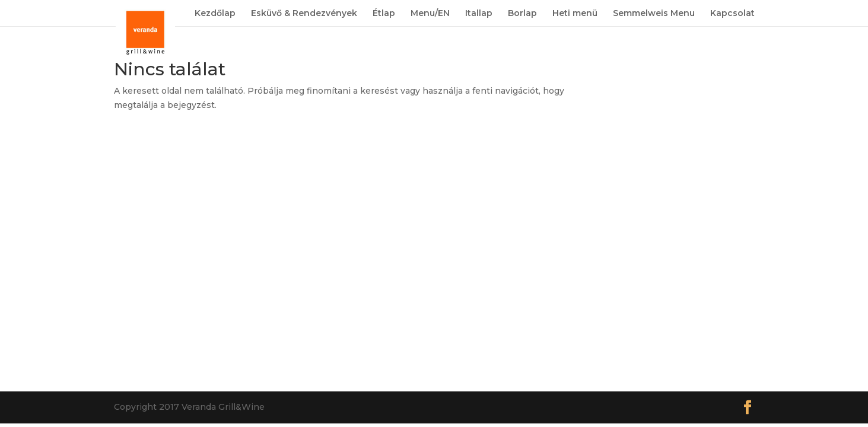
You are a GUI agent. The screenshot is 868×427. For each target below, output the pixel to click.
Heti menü (575, 14)
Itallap (479, 14)
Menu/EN (430, 14)
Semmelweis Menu (654, 14)
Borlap (522, 14)
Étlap (384, 14)
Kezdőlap (215, 14)
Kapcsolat (732, 14)
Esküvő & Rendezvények (304, 14)
